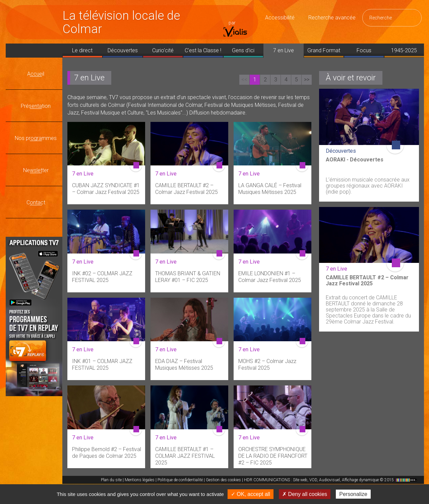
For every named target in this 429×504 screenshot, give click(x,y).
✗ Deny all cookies (305, 494)
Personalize (353, 494)
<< (244, 80)
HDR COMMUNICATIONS (331, 480)
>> (307, 80)
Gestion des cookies (223, 480)
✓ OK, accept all (251, 494)
